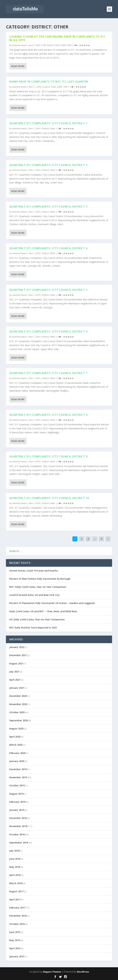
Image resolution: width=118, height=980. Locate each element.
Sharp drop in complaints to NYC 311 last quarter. (49, 82)
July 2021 (14, 672)
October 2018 (17, 834)
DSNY (64, 45)
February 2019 (17, 802)
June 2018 (15, 859)
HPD (69, 45)
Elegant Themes (52, 972)
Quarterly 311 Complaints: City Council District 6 (48, 332)
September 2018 (19, 843)
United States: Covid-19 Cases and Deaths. (34, 571)
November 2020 (18, 704)
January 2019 (17, 810)
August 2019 (16, 794)
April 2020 (15, 737)
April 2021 (15, 680)
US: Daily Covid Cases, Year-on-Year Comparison (37, 619)
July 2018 (14, 851)
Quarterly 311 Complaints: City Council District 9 (48, 456)
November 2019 (18, 777)
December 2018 (18, 818)
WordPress (83, 972)
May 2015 (15, 940)
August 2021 (16, 663)
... (95, 539)
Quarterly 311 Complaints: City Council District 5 (48, 290)
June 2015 (15, 932)
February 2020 (17, 753)
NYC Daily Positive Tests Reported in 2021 (33, 628)
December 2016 (18, 916)
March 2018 (16, 883)
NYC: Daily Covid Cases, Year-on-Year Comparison (38, 587)
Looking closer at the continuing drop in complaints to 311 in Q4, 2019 (57, 38)
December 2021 (18, 655)
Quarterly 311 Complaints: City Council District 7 (48, 373)
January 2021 (17, 688)
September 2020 (19, 720)
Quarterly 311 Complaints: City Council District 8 (48, 415)
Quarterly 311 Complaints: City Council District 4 (48, 248)
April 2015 (15, 948)
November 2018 (18, 826)
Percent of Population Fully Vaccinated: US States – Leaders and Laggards (52, 603)
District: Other (54, 45)
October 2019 (17, 785)
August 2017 (16, 891)
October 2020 (17, 712)
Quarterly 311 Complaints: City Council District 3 (48, 207)
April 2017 (15, 899)
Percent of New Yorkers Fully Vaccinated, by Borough (40, 579)
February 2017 (17, 908)
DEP (44, 45)
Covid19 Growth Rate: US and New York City (34, 595)
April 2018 (15, 875)
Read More (18, 66)
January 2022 (17, 647)
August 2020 (16, 729)
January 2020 (17, 761)
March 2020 (16, 745)
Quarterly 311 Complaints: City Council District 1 (48, 123)
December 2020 (18, 696)
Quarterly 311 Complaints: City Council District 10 (49, 498)
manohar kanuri (19, 45)
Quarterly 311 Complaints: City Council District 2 (48, 165)
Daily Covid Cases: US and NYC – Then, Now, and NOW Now (43, 611)
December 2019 (18, 769)
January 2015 (17, 956)
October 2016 (17, 924)
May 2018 (15, 867)
